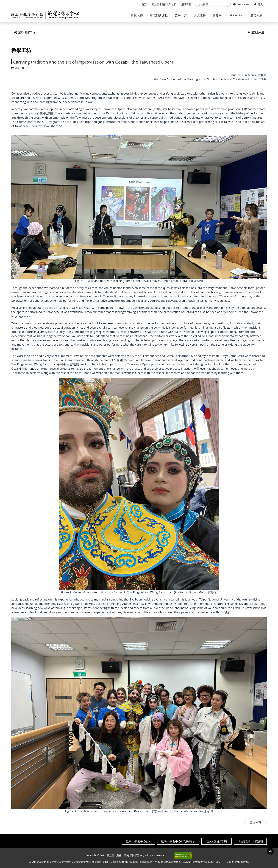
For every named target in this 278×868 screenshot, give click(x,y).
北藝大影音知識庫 (216, 841)
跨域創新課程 (159, 15)
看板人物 (137, 15)
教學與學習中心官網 (139, 841)
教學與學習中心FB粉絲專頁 (178, 841)
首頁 (144, 4)
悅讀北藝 (200, 15)
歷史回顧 (258, 15)
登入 (259, 4)
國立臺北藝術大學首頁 (164, 4)
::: (10, 45)
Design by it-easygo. (238, 862)
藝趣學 (217, 15)
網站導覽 (186, 4)
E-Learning (236, 15)
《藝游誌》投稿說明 (250, 841)
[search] (212, 4)
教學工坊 (181, 15)
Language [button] (240, 4)
